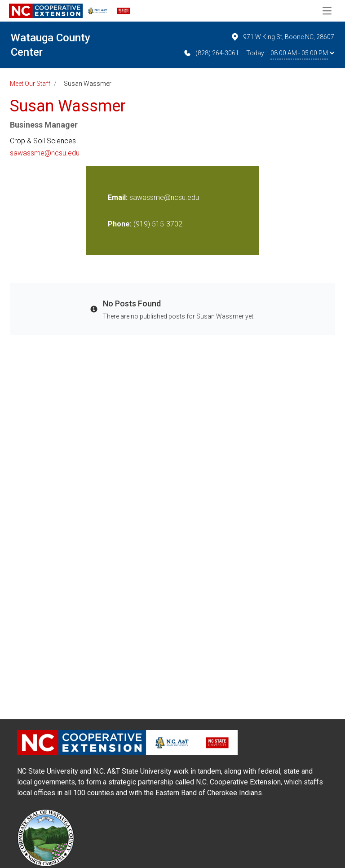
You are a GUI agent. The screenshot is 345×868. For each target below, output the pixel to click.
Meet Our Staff (30, 84)
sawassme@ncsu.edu (45, 153)
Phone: (120, 224)
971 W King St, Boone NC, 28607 (282, 37)
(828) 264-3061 (211, 53)
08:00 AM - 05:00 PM (302, 53)
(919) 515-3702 (158, 224)
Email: (119, 197)
